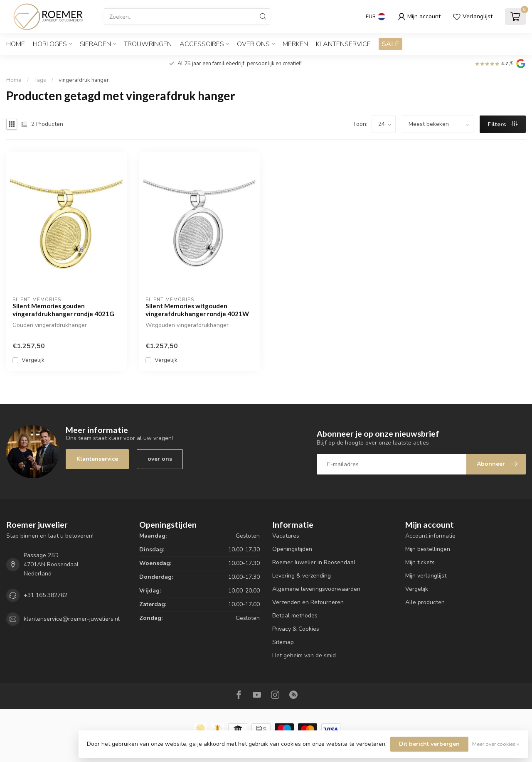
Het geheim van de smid (304, 655)
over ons (160, 459)
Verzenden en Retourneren (308, 602)
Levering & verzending (302, 576)
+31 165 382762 (46, 595)
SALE (390, 44)
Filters (502, 124)
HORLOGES (50, 44)
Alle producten (425, 602)
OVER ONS (253, 44)
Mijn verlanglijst (426, 576)
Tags (40, 80)
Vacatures (286, 536)
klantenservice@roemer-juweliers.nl (72, 619)
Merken (295, 44)
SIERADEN (95, 44)
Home (16, 44)
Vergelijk (33, 360)
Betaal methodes (295, 616)
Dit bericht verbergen (429, 744)
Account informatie (430, 536)
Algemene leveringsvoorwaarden (316, 589)
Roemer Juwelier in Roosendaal (314, 562)
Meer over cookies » (496, 744)
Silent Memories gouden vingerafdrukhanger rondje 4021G (63, 310)
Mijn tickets (420, 562)
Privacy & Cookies (296, 629)
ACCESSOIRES (202, 44)
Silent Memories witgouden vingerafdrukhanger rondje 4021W (197, 310)
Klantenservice (343, 44)
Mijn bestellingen (428, 549)
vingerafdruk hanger (84, 80)
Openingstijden (292, 549)
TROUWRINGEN (148, 44)
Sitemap (283, 642)
